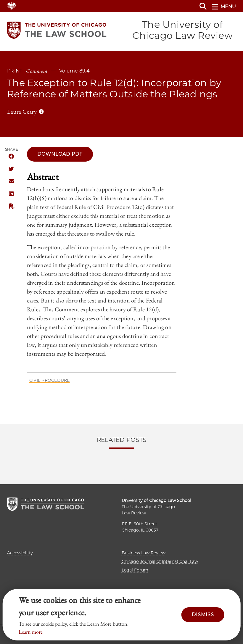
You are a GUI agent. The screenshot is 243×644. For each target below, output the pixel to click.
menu (224, 7)
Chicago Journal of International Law (160, 561)
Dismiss (203, 615)
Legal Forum (135, 570)
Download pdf (60, 154)
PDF (11, 206)
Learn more (31, 632)
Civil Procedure (50, 380)
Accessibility (20, 553)
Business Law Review (144, 553)
